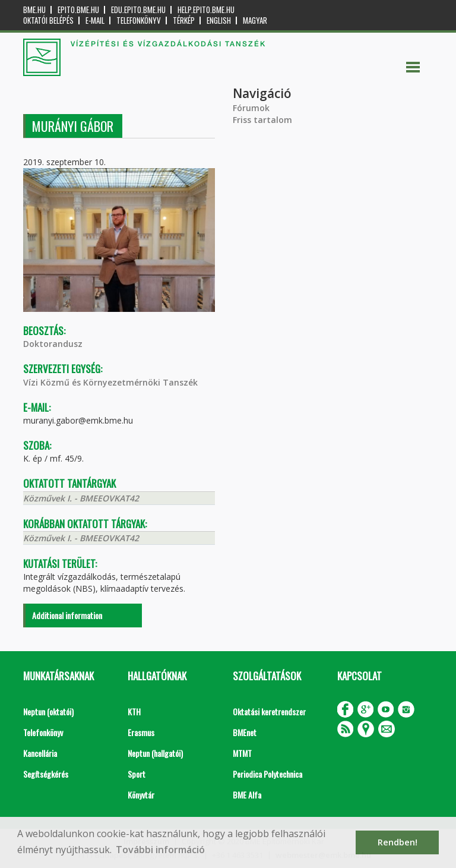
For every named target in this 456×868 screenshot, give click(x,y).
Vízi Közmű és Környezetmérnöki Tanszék (110, 382)
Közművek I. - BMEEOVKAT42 (81, 498)
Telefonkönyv (139, 20)
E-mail (95, 20)
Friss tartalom (262, 120)
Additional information (67, 615)
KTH (134, 711)
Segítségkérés (46, 774)
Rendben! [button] (398, 842)
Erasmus (141, 732)
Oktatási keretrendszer (269, 711)
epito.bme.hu (78, 10)
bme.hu (34, 10)
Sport (137, 774)
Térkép (184, 20)
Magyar (255, 20)
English (219, 20)
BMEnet (245, 732)
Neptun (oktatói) (48, 711)
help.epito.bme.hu (206, 10)
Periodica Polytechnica (267, 774)
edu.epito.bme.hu (138, 10)
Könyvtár (141, 795)
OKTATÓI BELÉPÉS (48, 20)
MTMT (242, 753)
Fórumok (251, 108)
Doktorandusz (53, 344)
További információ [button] (160, 850)
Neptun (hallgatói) (155, 753)
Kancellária (40, 753)
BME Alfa (247, 795)
